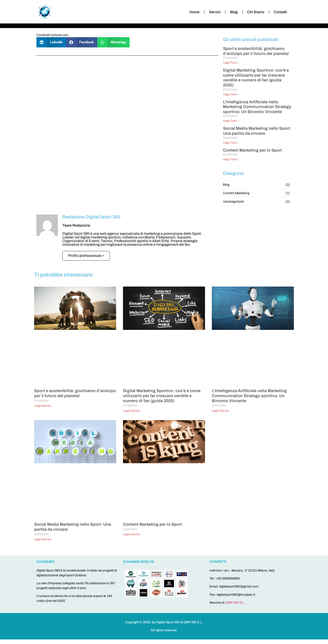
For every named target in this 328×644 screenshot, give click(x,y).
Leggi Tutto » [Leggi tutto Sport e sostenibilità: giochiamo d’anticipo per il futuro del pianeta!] (231, 63)
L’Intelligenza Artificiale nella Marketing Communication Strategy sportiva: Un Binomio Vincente (257, 107)
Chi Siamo (256, 12)
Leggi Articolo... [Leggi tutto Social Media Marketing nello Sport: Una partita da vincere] (44, 539)
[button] (51, 42)
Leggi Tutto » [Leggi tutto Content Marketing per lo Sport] (231, 159)
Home (195, 12)
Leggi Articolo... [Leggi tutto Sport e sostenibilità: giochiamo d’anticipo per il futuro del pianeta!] (44, 406)
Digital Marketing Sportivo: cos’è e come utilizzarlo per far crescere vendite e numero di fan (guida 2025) (256, 78)
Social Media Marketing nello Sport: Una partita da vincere (257, 131)
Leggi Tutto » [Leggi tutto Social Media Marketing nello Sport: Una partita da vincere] (231, 143)
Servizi (215, 12)
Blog (234, 12)
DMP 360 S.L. (236, 603)
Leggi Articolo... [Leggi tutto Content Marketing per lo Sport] (132, 534)
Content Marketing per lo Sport (252, 150)
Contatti (280, 12)
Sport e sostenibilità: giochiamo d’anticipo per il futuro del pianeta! (256, 51)
